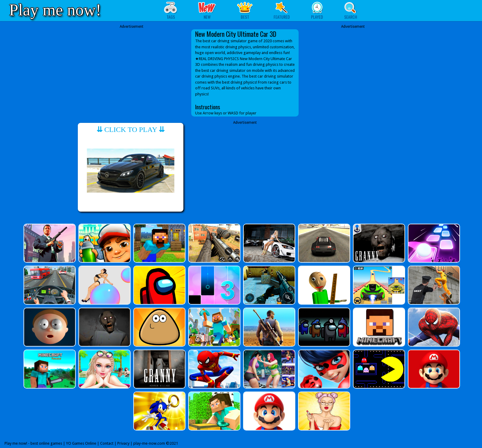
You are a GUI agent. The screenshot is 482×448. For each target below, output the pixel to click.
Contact (107, 443)
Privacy (123, 443)
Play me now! (55, 10)
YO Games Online (81, 443)
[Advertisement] (132, 72)
